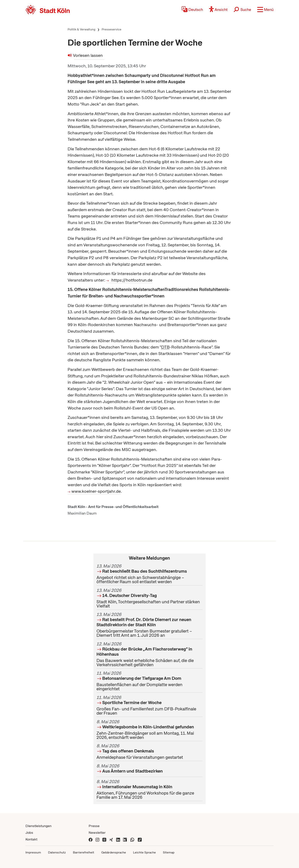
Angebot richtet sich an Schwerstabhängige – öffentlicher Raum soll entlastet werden (149, 574)
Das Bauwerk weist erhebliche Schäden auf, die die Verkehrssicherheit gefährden (149, 654)
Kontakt (31, 839)
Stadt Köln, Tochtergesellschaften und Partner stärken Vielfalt (149, 598)
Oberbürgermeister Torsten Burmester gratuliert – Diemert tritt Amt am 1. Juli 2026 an (149, 625)
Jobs (29, 833)
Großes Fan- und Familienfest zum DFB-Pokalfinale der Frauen (149, 705)
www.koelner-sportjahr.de (96, 491)
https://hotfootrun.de (132, 280)
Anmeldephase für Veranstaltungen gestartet (149, 752)
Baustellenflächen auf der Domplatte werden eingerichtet (149, 681)
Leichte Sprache (144, 852)
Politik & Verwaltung (81, 29)
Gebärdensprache (114, 852)
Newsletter (97, 833)
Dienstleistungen (38, 826)
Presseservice (112, 29)
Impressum (33, 852)
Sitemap (169, 852)
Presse (94, 826)
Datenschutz (57, 852)
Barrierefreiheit (84, 852)
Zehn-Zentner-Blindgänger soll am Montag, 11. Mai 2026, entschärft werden (149, 730)
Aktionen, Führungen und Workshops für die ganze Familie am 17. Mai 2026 (149, 789)
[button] (265, 10)
